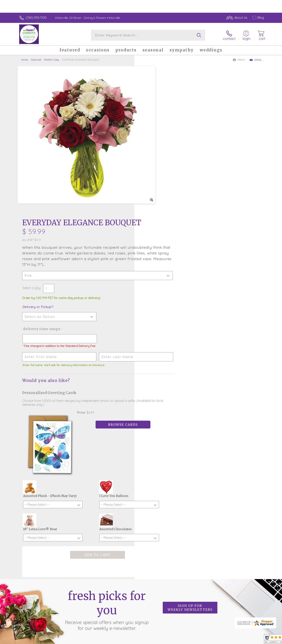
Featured (36, 60)
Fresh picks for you (107, 486)
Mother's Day (52, 60)
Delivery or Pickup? (157, 160)
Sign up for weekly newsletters (190, 484)
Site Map (254, 640)
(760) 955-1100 (36, 18)
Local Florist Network (229, 640)
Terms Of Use (178, 640)
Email (256, 60)
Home (25, 60)
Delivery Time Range (161, 182)
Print (239, 60)
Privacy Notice (201, 640)
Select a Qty (150, 141)
